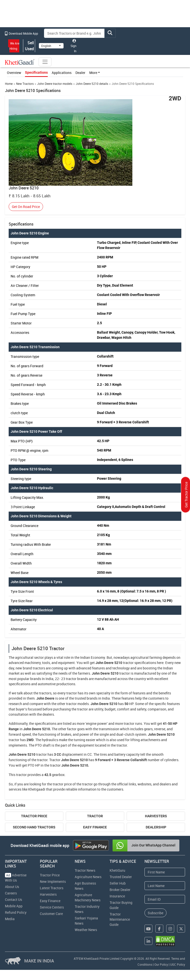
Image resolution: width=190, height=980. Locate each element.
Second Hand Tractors (34, 827)
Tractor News (85, 870)
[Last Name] (165, 886)
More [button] (93, 73)
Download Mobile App (22, 33)
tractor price (62, 784)
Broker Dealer (120, 890)
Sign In (73, 46)
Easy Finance (95, 827)
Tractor (95, 816)
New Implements (53, 881)
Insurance (117, 896)
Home (9, 84)
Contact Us (13, 900)
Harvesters (156, 816)
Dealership (156, 827)
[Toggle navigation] (45, 62)
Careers (11, 893)
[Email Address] (165, 899)
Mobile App (14, 906)
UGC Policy (178, 964)
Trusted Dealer (121, 877)
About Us (12, 887)
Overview (14, 73)
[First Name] (165, 872)
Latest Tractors (52, 888)
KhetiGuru (117, 870)
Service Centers (52, 907)
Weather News (86, 930)
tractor (128, 663)
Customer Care (51, 914)
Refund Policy (16, 912)
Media (10, 919)
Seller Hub (118, 883)
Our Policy (161, 964)
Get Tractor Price (186, 495)
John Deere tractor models (55, 84)
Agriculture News (88, 877)
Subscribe (155, 913)
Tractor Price (34, 816)
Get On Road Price (26, 207)
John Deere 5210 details (92, 84)
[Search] (74, 33)
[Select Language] (51, 46)
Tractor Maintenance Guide (120, 919)
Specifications (36, 72)
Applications (62, 73)
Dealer (80, 73)
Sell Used (29, 46)
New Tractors (25, 84)
